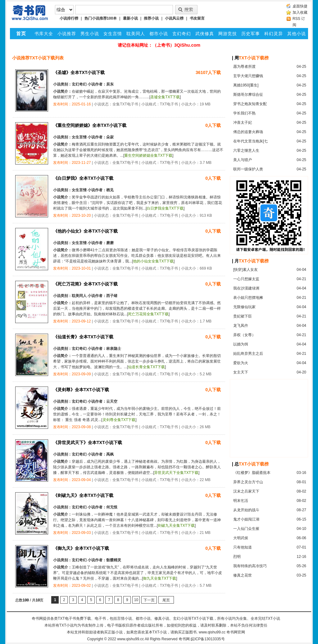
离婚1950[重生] (246, 85)
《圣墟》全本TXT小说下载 (79, 72)
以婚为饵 (241, 344)
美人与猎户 (243, 160)
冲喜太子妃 (243, 123)
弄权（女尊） (244, 335)
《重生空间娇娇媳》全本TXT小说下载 (90, 125)
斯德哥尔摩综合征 (248, 95)
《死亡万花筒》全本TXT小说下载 (85, 284)
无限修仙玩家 (244, 307)
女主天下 (241, 372)
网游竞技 (228, 34)
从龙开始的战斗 (246, 510)
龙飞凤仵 (241, 326)
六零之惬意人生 (246, 151)
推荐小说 (151, 18)
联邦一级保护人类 (248, 169)
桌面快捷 (300, 6)
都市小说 (159, 34)
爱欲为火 (241, 363)
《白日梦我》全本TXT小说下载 (83, 178)
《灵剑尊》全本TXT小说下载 (81, 390)
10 (136, 600)
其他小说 (297, 34)
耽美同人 (136, 34)
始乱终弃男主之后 (248, 354)
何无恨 (112, 507)
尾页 (166, 600)
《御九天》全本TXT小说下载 (81, 548)
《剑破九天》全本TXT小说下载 (83, 495)
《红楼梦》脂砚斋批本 (252, 473)
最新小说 (130, 18)
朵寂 (110, 137)
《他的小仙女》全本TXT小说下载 (85, 231)
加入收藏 (300, 12)
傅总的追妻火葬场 (248, 132)
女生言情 (113, 34)
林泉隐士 (114, 349)
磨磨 (110, 243)
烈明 (237, 557)
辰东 (110, 84)
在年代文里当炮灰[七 (250, 141)
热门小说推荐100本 (101, 18)
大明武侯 (241, 538)
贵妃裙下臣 (243, 316)
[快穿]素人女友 (245, 270)
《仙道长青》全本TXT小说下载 (83, 337)
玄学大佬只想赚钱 (248, 76)
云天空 (112, 401)
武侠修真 (205, 34)
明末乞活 (241, 501)
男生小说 (90, 34)
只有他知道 (243, 547)
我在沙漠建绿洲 (246, 288)
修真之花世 (243, 575)
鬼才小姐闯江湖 (246, 519)
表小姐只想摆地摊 (248, 298)
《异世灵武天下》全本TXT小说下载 (88, 442)
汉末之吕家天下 (246, 491)
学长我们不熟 (244, 113)
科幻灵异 (274, 34)
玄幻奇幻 (182, 34)
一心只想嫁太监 (246, 279)
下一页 (149, 600)
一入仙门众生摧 (246, 529)
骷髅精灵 (114, 560)
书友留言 (197, 18)
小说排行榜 (69, 18)
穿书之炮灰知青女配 (250, 104)
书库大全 (44, 34)
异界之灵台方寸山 (248, 482)
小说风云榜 (174, 18)
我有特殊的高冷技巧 (250, 566)
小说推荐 (67, 34)
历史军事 (251, 34)
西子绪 (112, 296)
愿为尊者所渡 (244, 67)
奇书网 (184, 639)
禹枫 (110, 454)
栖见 (110, 190)
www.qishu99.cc (130, 639)
